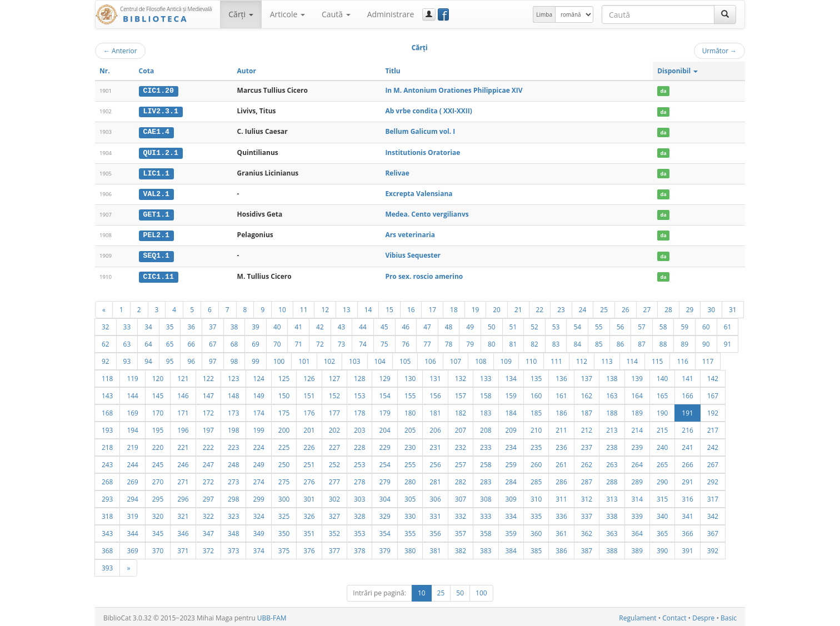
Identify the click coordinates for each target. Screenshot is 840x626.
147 (208, 393)
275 (284, 479)
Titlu (392, 71)
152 (334, 393)
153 (359, 393)
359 (511, 531)
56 (621, 324)
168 (107, 410)
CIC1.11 (159, 274)
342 (713, 514)
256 (435, 462)
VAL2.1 (156, 193)
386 (561, 548)
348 (233, 531)
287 (587, 479)
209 (511, 428)
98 (234, 359)
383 (486, 548)
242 (713, 445)
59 (684, 324)
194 (132, 428)
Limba (544, 14)
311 (561, 497)
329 (384, 514)
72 (320, 342)
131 (435, 376)
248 (233, 462)
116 (682, 359)
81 (513, 342)
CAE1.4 (156, 132)
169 (132, 410)
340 (662, 514)
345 (158, 531)
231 (435, 445)
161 (561, 393)
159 (511, 393)
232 (461, 445)
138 (612, 376)
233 (486, 445)
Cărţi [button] (241, 14)
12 (325, 307)
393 (107, 565)
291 (687, 479)
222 (208, 445)
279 (384, 479)
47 (427, 324)
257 (461, 462)
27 (647, 307)
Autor (247, 71)
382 (461, 548)
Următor (719, 51)
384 (511, 548)
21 (518, 307)
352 (334, 531)
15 (389, 307)
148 (233, 393)
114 (632, 359)
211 (561, 428)
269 (132, 479)
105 (405, 359)
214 (637, 428)
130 (410, 376)
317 (713, 497)
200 (284, 428)
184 (511, 410)
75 (384, 342)
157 (461, 393)
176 (309, 410)
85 (599, 342)
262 (587, 462)
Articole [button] (287, 14)
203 (359, 428)
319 (132, 514)
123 (233, 376)
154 (384, 393)
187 (587, 410)
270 (158, 479)
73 (342, 342)
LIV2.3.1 (161, 111)
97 (213, 359)
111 (556, 359)
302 (334, 497)
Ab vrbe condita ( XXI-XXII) (428, 111)
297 (208, 497)
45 (384, 324)
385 (536, 548)
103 (354, 359)
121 (183, 376)
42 (320, 324)
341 (687, 514)
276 (309, 479)
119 (132, 376)
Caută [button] (336, 14)
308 (486, 497)
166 (687, 393)
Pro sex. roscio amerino (424, 274)
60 (706, 324)
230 (410, 445)
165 (662, 393)
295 (158, 497)
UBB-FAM (272, 616)
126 (309, 376)
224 (258, 445)
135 (536, 376)
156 (435, 393)
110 (531, 359)
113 (607, 359)
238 (612, 445)
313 (612, 497)
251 (309, 462)
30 (711, 307)
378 (359, 548)
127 (334, 376)
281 (435, 479)
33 (127, 324)
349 (258, 531)
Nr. (105, 71)
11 (304, 307)
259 (511, 462)
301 (309, 497)
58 (663, 324)
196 (183, 428)
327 (334, 514)
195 (158, 428)
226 (309, 445)
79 (470, 342)
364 (637, 531)
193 (107, 428)
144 (132, 393)
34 (148, 324)
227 (334, 445)
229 (384, 445)
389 (637, 548)
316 (687, 497)
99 (256, 359)
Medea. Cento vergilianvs (427, 213)
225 (284, 445)
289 (637, 479)
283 (486, 479)
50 (492, 324)
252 (334, 462)
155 (410, 393)
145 (158, 393)
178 (359, 410)
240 (662, 445)
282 (461, 479)
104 (380, 359)
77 (427, 342)
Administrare (391, 14)
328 (359, 514)
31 (733, 307)
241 (687, 445)
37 (213, 324)
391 (687, 548)
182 (461, 410)
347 (208, 531)
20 (497, 307)
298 (233, 497)
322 (208, 514)
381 (435, 548)
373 (233, 548)
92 (106, 359)
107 (456, 359)
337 (587, 514)
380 (410, 548)
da (664, 91)
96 (191, 359)
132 (461, 376)
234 (511, 445)
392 (713, 548)
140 (662, 376)
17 (432, 307)
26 (626, 307)
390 (662, 548)
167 (713, 393)
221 (183, 445)
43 (342, 324)
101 (304, 359)
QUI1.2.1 (161, 152)
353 (359, 531)
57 (642, 324)
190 (662, 410)
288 (612, 479)
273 (233, 479)
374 (258, 548)
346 (183, 531)
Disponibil (677, 71)
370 (158, 548)
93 (127, 359)
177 (334, 410)
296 (183, 497)
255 (410, 462)
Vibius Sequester (413, 254)
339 (637, 514)
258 (486, 462)
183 (486, 410)
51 (513, 324)
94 (148, 359)
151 (309, 393)
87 (642, 342)
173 (233, 410)
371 (183, 548)
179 (384, 410)
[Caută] (725, 14)
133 (486, 376)
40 (277, 324)
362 (587, 531)
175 (284, 410)
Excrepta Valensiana (419, 192)
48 (449, 324)
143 (107, 393)
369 (132, 548)
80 (492, 342)
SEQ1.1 (156, 254)
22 (540, 307)
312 (587, 497)
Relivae (397, 172)
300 (284, 497)
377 (334, 548)
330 (410, 514)
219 (132, 445)
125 (284, 376)
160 (536, 393)
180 (410, 410)
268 (107, 479)
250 (284, 462)
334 (511, 514)
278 (359, 479)
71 (298, 342)
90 (706, 342)
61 (728, 324)
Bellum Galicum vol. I (420, 131)
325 (284, 514)
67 (213, 342)
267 (713, 462)
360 (536, 531)
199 (258, 428)
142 (713, 376)
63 (127, 342)
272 (208, 479)
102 (329, 359)
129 (384, 376)
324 (258, 514)
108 (481, 359)
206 (435, 428)
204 (384, 428)
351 (309, 531)
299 (258, 497)
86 (621, 342)
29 (690, 307)
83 (556, 342)
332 (461, 514)
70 (277, 342)
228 (359, 445)
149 (258, 393)
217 (713, 428)
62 (106, 342)
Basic (729, 616)
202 (334, 428)
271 (183, 479)
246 (183, 462)
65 (170, 342)
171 (183, 410)
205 (410, 428)
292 (713, 479)
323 (233, 514)
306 (435, 497)
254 (384, 462)
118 (107, 376)
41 (298, 324)
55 (599, 324)
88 (663, 342)
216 (687, 428)
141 (687, 376)
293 (107, 497)
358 (486, 531)
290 (662, 479)
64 (148, 342)
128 (359, 376)
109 (506, 359)
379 (384, 548)
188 (612, 410)
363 (612, 531)
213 (612, 428)
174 (258, 410)
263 (612, 462)
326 (309, 514)
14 (368, 307)
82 (534, 342)
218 (107, 445)
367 (713, 531)
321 (183, 514)
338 (612, 514)
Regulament (637, 616)
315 (662, 497)
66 (191, 342)
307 (461, 497)
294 (132, 497)
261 (561, 462)
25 (604, 307)
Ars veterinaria (410, 234)
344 (132, 531)
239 (637, 445)
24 (583, 307)
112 (582, 359)
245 (158, 462)
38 (234, 324)
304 (384, 497)
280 (410, 479)
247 (208, 462)
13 (347, 307)
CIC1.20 (159, 91)
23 (561, 307)
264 (637, 462)
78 (449, 342)
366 (687, 531)
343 (107, 531)
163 (612, 393)
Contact (674, 616)
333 (486, 514)
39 (256, 324)
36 (191, 324)
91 (728, 342)
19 (476, 307)
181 (435, 410)
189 (637, 410)
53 (556, 324)
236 (561, 445)
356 (435, 531)
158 (486, 393)
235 (536, 445)
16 (411, 307)
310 (536, 497)
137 (587, 376)
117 (708, 359)
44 (363, 324)
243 (107, 462)
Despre (703, 616)
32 (106, 324)
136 (561, 376)
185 (536, 410)
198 (233, 428)
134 (511, 376)
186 (561, 410)
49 (470, 324)
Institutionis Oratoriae (422, 151)
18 (454, 307)
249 (258, 462)
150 (284, 393)
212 (587, 428)
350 (284, 531)
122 (208, 376)
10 (282, 307)
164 (637, 393)
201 (309, 428)
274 (258, 479)
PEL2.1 (156, 234)
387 (587, 548)
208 (486, 428)
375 (284, 548)
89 (684, 342)
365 (662, 531)
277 (334, 479)
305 (410, 497)
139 (637, 376)
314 (637, 497)
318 (107, 514)
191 (687, 410)
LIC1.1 (156, 172)
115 (657, 359)
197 (208, 428)
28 (668, 307)
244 (132, 462)
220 (158, 445)
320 (158, 514)
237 (587, 445)
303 (359, 497)
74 (363, 342)
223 (233, 445)
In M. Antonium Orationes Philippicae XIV (454, 90)
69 (256, 342)
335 (536, 514)
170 (158, 410)
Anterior (120, 51)
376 (309, 548)
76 (406, 342)
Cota (147, 71)
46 (406, 324)
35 (170, 324)
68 (234, 342)
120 (158, 376)
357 (461, 531)
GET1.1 (156, 213)
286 (561, 479)
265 (662, 462)
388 (612, 548)
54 (577, 324)
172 (208, 410)
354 (384, 531)
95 (170, 359)
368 (107, 548)
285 (536, 479)
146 (183, 393)
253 (359, 462)
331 (435, 514)
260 (536, 462)
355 (410, 531)
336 (561, 514)
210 (536, 428)
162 (587, 393)
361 (561, 531)
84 (577, 342)
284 (511, 479)
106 (430, 359)
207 (461, 428)
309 (511, 497)
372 (208, 548)
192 (713, 410)
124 (258, 376)
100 (279, 359)
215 (662, 428)
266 (687, 462)
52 (534, 324)
